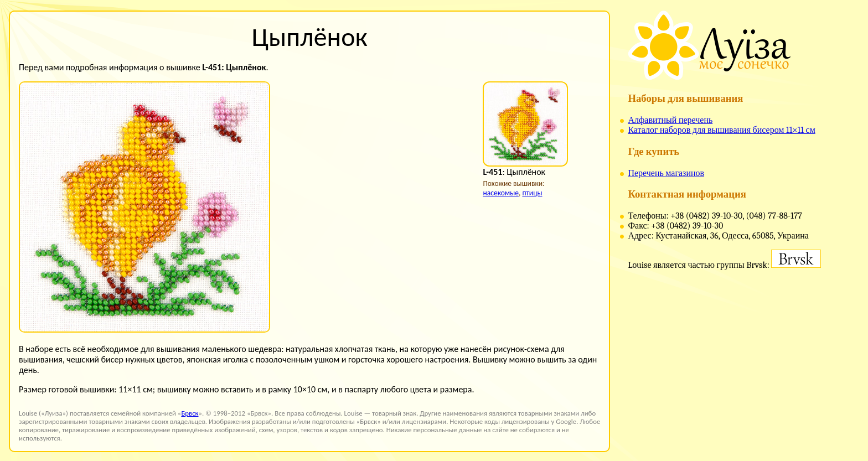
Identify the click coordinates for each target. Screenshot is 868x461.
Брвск (190, 413)
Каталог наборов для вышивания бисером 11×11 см (721, 130)
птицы (532, 193)
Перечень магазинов (666, 173)
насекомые (501, 193)
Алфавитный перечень (670, 120)
